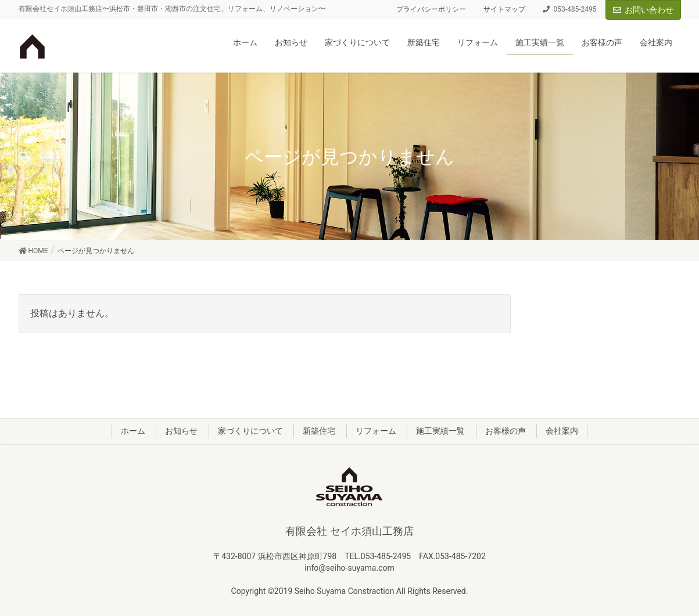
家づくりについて (250, 431)
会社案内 (562, 431)
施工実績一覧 (440, 431)
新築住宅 (319, 431)
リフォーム (376, 431)
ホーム (133, 431)
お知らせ (181, 431)
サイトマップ (504, 9)
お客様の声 (506, 431)
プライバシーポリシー (431, 9)
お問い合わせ (643, 10)
